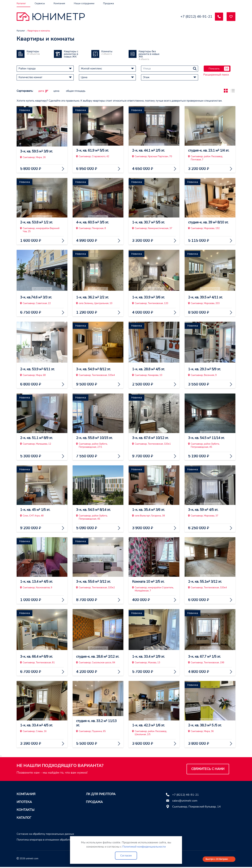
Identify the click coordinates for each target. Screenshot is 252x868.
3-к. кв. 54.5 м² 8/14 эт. (95, 510)
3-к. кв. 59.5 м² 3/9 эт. (38, 151)
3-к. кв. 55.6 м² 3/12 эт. (95, 582)
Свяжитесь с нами (208, 769)
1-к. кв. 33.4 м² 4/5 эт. (38, 725)
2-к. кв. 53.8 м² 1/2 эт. (38, 222)
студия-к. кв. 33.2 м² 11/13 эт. (98, 723)
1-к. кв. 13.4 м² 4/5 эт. (38, 582)
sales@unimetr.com (185, 801)
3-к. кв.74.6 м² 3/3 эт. (37, 297)
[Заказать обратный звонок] (219, 17)
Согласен (126, 856)
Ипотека (24, 802)
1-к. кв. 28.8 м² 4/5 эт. (150, 369)
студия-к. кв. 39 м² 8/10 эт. (210, 222)
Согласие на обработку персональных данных (45, 834)
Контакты (25, 810)
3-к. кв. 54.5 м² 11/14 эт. (208, 438)
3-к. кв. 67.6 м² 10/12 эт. (152, 438)
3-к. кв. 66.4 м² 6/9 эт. (38, 657)
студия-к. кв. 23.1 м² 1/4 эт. (208, 148)
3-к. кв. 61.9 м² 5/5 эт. (94, 151)
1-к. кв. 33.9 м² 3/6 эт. (150, 297)
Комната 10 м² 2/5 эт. (149, 582)
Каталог (24, 818)
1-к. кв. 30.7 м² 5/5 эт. (150, 222)
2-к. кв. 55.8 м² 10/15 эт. (96, 438)
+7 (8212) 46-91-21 (196, 17)
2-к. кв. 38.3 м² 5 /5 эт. (206, 725)
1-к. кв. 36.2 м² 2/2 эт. (94, 297)
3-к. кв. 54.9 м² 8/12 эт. (95, 369)
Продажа (94, 802)
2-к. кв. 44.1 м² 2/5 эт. (150, 151)
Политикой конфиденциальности (144, 847)
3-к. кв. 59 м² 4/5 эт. (204, 510)
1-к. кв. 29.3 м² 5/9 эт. (206, 369)
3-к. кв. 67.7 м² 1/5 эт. (206, 657)
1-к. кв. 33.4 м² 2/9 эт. (150, 657)
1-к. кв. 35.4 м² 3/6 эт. (150, 510)
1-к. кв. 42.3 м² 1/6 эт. (150, 725)
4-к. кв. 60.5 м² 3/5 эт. (94, 222)
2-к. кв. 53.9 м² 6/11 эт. (39, 369)
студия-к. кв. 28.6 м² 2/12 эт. (97, 654)
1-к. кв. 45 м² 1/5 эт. (36, 510)
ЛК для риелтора (101, 794)
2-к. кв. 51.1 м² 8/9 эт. (38, 438)
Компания (26, 794)
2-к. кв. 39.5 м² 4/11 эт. (207, 297)
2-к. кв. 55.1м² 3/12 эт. (206, 582)
